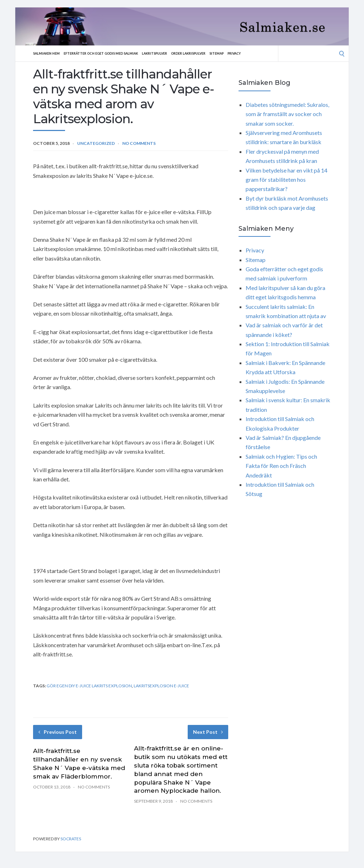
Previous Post (58, 732)
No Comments (139, 143)
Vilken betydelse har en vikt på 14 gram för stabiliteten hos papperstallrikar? (287, 180)
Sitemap (242, 53)
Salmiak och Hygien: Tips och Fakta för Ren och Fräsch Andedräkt (281, 466)
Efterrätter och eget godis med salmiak (110, 53)
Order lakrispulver (210, 53)
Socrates (71, 839)
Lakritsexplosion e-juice (161, 686)
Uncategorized (96, 143)
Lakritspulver (171, 53)
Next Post (208, 732)
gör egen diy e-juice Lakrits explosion (89, 686)
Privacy (262, 53)
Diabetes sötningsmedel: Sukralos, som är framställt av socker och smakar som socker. (287, 114)
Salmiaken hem (48, 53)
